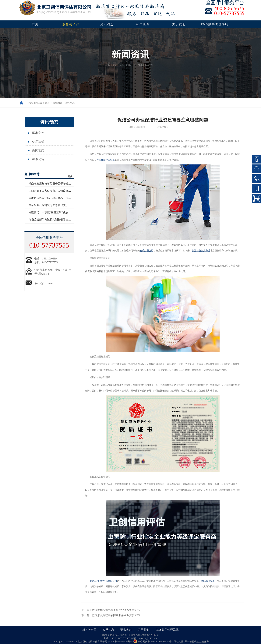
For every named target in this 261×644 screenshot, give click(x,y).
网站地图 (178, 642)
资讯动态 (58, 103)
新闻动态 (70, 103)
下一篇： (111, 615)
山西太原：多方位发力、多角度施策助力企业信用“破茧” (62, 191)
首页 (35, 24)
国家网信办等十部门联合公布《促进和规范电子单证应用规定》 (66, 198)
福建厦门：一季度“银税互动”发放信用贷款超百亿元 (59, 212)
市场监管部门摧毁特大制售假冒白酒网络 (52, 220)
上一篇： (111, 610)
